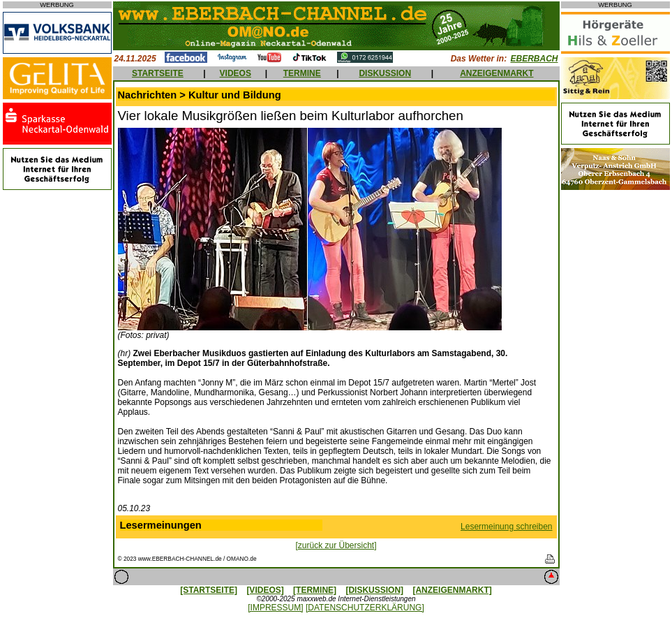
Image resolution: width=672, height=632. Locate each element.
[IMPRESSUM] (275, 608)
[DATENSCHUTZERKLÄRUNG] (365, 608)
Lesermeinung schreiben (506, 527)
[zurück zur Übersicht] (336, 545)
